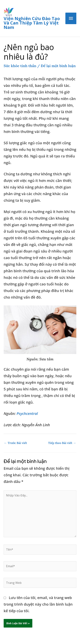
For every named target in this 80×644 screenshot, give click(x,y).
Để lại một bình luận (58, 66)
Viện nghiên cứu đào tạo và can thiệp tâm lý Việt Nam (32, 23)
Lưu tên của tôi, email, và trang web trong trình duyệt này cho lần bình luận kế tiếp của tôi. (38, 604)
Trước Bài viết (16, 443)
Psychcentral (27, 414)
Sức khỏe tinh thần (20, 66)
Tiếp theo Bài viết (62, 443)
